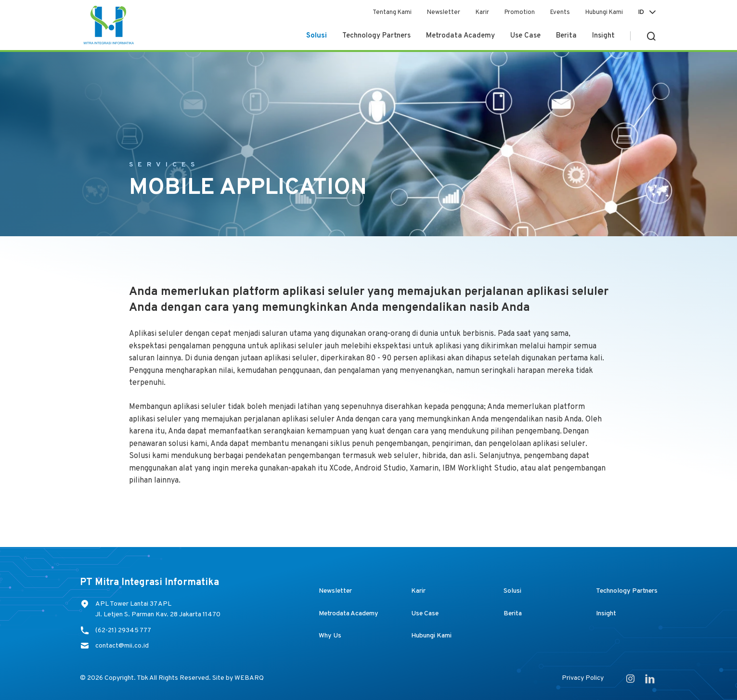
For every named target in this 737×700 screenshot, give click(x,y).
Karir (482, 13)
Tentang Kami (392, 13)
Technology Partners (376, 36)
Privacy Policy (583, 678)
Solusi (317, 36)
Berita (566, 36)
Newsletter (444, 13)
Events (560, 13)
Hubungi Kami (604, 13)
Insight (603, 36)
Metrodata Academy (460, 36)
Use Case (525, 36)
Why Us (330, 636)
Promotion (520, 13)
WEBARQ (249, 678)
